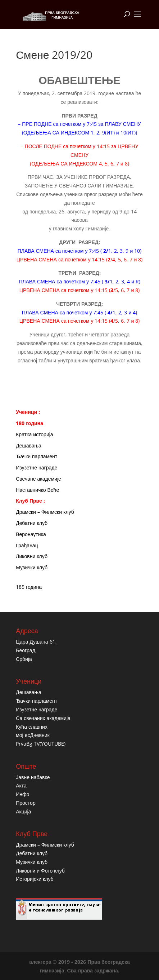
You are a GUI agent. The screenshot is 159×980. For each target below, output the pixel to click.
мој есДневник (33, 735)
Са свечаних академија (43, 718)
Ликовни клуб (32, 556)
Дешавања (29, 445)
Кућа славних (32, 727)
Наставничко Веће (37, 490)
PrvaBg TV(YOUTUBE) (41, 744)
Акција (23, 811)
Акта (21, 785)
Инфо (22, 794)
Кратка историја (34, 434)
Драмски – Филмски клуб (45, 512)
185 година (29, 587)
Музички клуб (32, 567)
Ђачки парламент (37, 456)
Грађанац (27, 545)
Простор (26, 803)
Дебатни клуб (32, 523)
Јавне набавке (33, 777)
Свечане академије (38, 479)
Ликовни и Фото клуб (40, 871)
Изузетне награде (37, 467)
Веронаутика (31, 534)
